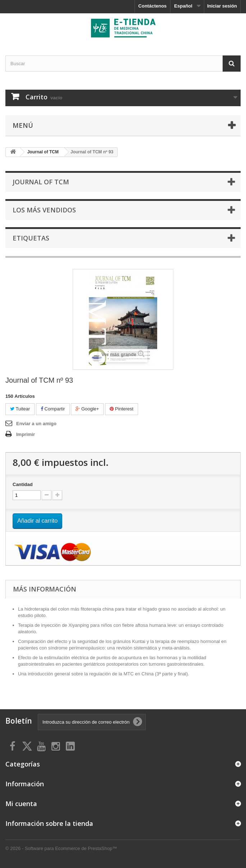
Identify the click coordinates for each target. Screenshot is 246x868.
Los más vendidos (44, 210)
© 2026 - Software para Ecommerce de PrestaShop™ (61, 848)
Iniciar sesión (222, 6)
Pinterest (122, 409)
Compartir (53, 409)
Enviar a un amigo (36, 424)
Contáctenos (153, 6)
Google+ (87, 409)
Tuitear (20, 409)
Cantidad (23, 484)
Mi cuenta (21, 804)
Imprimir (26, 434)
